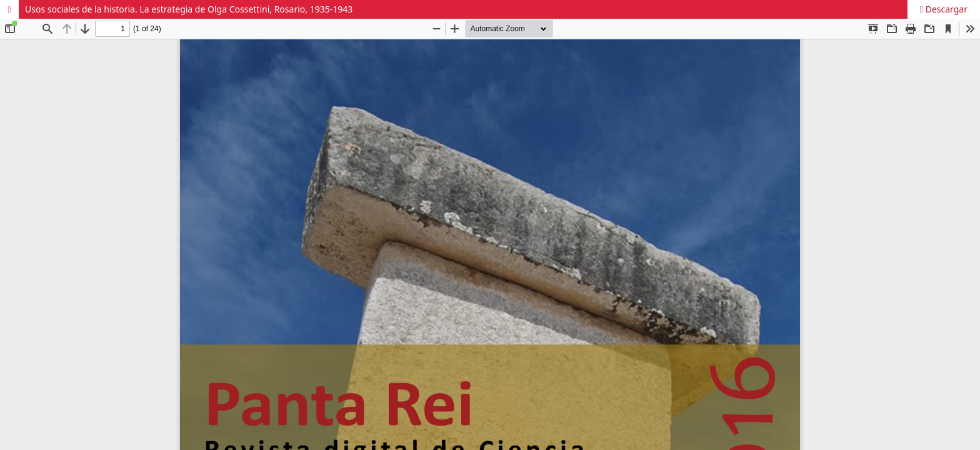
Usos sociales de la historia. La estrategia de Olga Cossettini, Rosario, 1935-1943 (189, 9)
